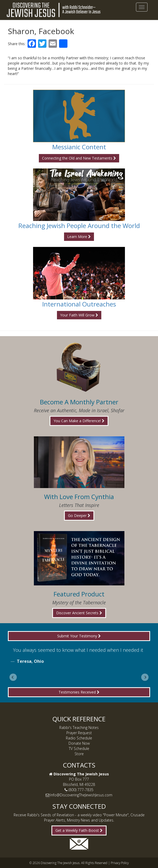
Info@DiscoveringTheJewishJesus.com (81, 795)
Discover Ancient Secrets (79, 613)
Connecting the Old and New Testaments (79, 158)
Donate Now (79, 743)
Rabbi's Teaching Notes (79, 727)
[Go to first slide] (145, 677)
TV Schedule (79, 748)
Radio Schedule (79, 738)
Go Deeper (79, 515)
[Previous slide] (13, 677)
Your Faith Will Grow (79, 315)
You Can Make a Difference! (79, 421)
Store (79, 754)
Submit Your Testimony (79, 636)
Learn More (79, 237)
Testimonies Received (79, 692)
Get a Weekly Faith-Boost (79, 830)
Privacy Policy (120, 863)
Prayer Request (79, 733)
